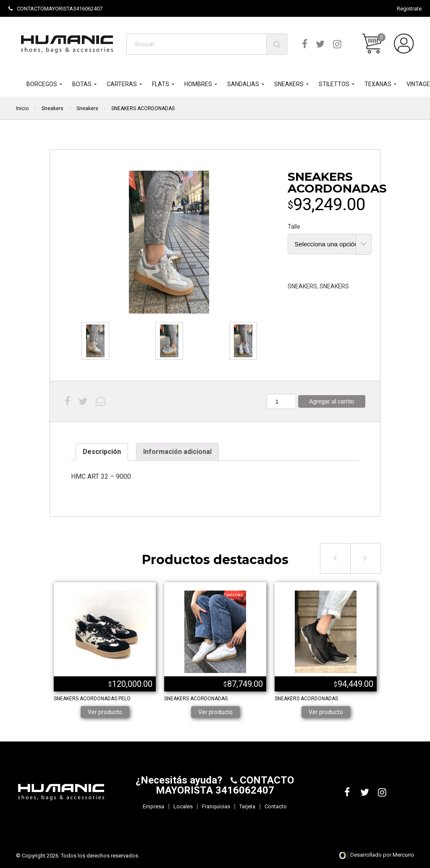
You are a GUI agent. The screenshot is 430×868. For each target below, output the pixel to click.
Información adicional (177, 452)
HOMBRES (198, 84)
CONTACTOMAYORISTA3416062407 (55, 9)
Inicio (22, 108)
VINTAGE (418, 84)
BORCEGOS (42, 84)
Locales (183, 806)
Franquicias (216, 806)
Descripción (102, 452)
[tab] (102, 452)
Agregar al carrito (332, 401)
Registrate (409, 9)
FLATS (161, 84)
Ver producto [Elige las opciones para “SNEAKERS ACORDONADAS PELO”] (105, 712)
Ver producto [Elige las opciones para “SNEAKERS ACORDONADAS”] (215, 712)
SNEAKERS (289, 84)
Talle (294, 227)
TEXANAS (378, 84)
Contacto (276, 806)
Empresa (153, 806)
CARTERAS (122, 84)
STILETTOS (334, 84)
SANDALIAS (243, 84)
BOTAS (82, 84)
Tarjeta (247, 806)
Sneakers (52, 108)
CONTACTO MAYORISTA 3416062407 (225, 785)
